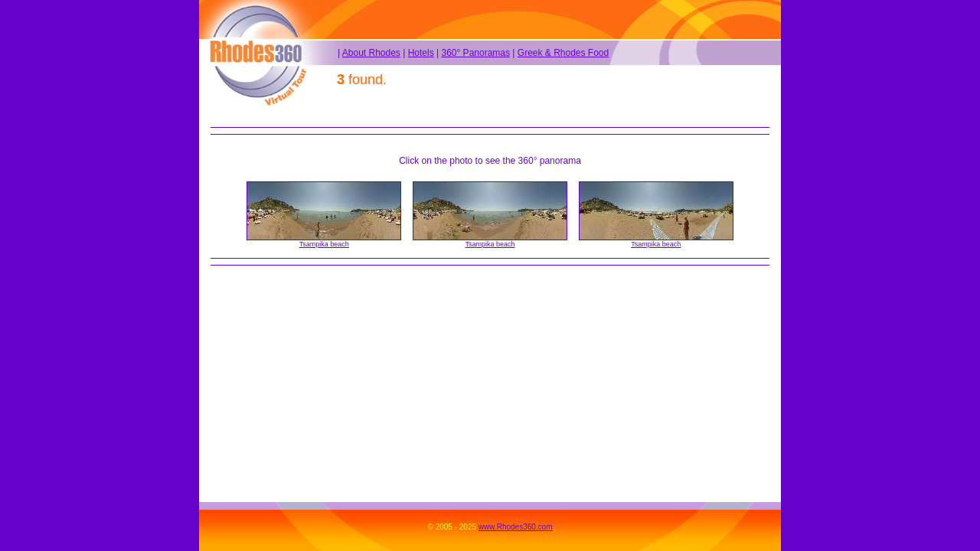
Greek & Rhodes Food (563, 53)
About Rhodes (371, 53)
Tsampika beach (324, 244)
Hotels (421, 53)
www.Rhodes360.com (516, 527)
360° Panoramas (475, 53)
